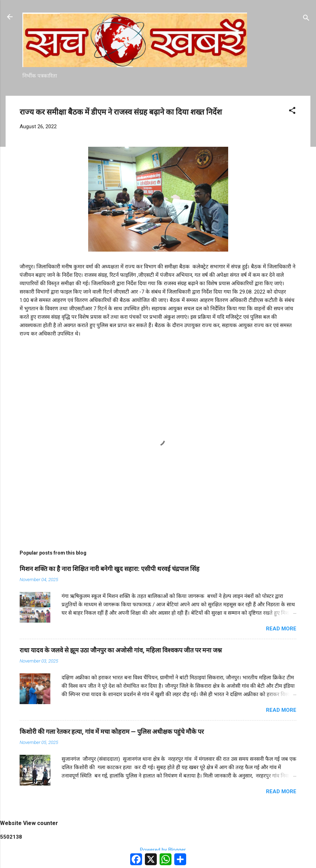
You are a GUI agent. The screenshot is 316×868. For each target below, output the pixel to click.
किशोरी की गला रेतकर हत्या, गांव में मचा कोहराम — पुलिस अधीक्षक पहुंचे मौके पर (112, 732)
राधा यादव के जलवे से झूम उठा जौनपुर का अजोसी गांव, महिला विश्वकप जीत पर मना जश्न (121, 650)
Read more (281, 629)
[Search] (306, 19)
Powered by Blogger (158, 850)
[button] (292, 112)
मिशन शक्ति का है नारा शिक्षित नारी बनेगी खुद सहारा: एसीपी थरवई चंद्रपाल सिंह (110, 569)
